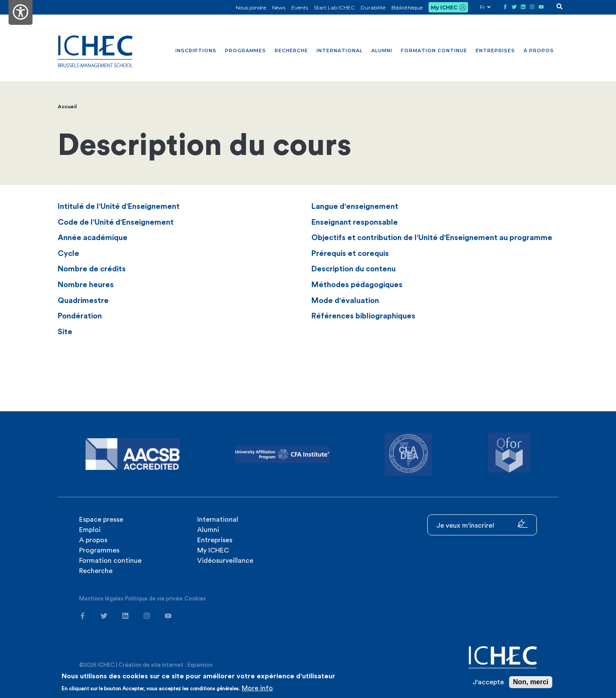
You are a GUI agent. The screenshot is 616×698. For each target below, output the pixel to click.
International (340, 50)
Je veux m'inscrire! (482, 524)
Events (300, 7)
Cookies (195, 598)
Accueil (67, 107)
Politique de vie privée (154, 598)
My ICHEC (444, 7)
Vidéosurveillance (225, 561)
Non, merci (531, 682)
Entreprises (495, 50)
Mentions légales (101, 598)
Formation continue (434, 50)
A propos (93, 540)
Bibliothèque (407, 7)
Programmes (246, 50)
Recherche (291, 50)
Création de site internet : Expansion (166, 665)
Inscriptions (196, 50)
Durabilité (373, 7)
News (279, 7)
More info (257, 688)
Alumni (382, 50)
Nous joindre (251, 7)
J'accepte (488, 682)
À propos (539, 50)
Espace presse (101, 520)
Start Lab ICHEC (334, 7)
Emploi (90, 530)
